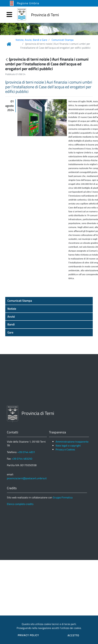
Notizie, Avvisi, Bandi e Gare (31, 40)
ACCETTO (73, 635)
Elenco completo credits (20, 504)
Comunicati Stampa (63, 40)
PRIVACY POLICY (28, 635)
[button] (49, 301)
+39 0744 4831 (26, 452)
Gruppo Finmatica (63, 497)
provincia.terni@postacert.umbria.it (27, 478)
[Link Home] (9, 44)
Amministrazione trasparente (72, 442)
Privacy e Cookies (65, 449)
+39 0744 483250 (22, 459)
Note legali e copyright (68, 445)
